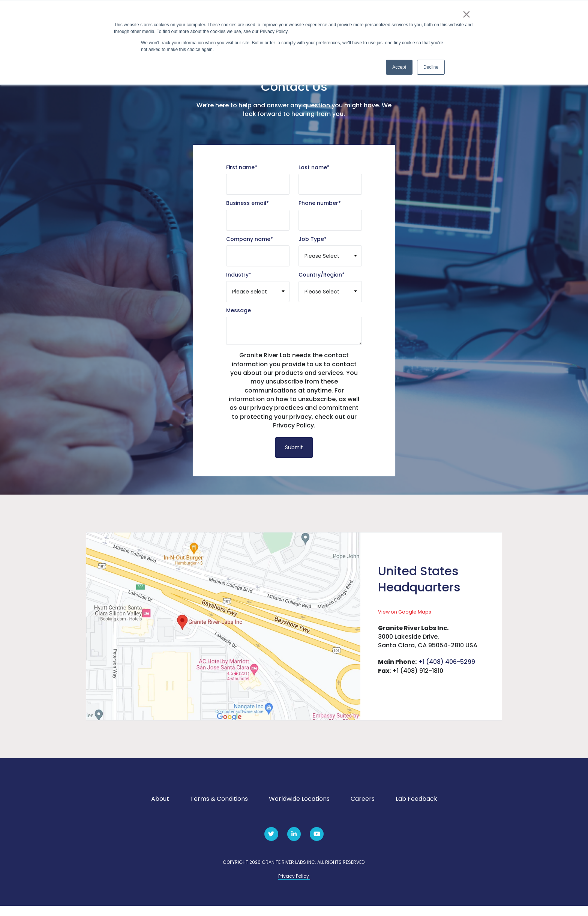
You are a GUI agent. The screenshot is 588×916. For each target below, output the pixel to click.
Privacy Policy (294, 886)
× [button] (466, 14)
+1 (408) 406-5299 (447, 672)
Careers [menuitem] (363, 809)
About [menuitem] (160, 809)
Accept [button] (399, 67)
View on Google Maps (405, 621)
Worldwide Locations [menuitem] (299, 809)
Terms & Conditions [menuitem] (219, 809)
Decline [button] (431, 67)
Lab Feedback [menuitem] (416, 809)
